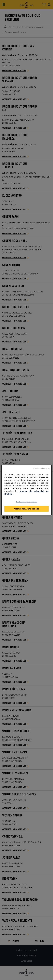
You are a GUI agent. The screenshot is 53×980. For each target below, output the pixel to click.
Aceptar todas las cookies (26, 509)
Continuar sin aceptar (41, 469)
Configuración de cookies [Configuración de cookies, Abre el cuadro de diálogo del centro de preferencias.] (27, 502)
